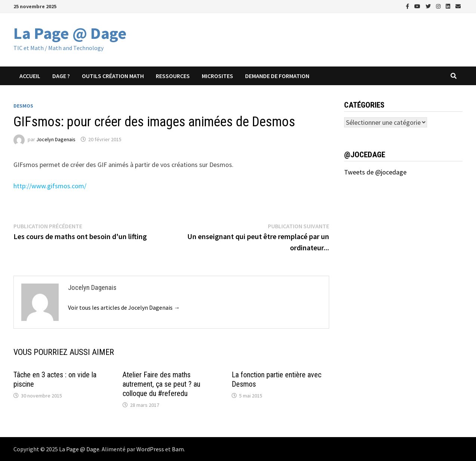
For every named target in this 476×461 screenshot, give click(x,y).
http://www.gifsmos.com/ (50, 186)
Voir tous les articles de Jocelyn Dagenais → (124, 307)
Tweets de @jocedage (375, 172)
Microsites (217, 76)
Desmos (23, 106)
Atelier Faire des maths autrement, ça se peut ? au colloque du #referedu (161, 384)
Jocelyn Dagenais (56, 139)
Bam (178, 449)
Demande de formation (277, 76)
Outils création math (113, 76)
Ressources (173, 76)
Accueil (30, 76)
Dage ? (61, 76)
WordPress (150, 449)
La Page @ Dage (70, 33)
